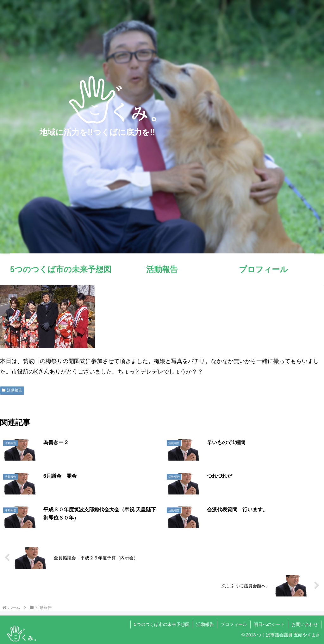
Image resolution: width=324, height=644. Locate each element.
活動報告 (12, 390)
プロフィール (234, 624)
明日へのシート (269, 624)
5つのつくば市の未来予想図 (162, 624)
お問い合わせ (305, 624)
